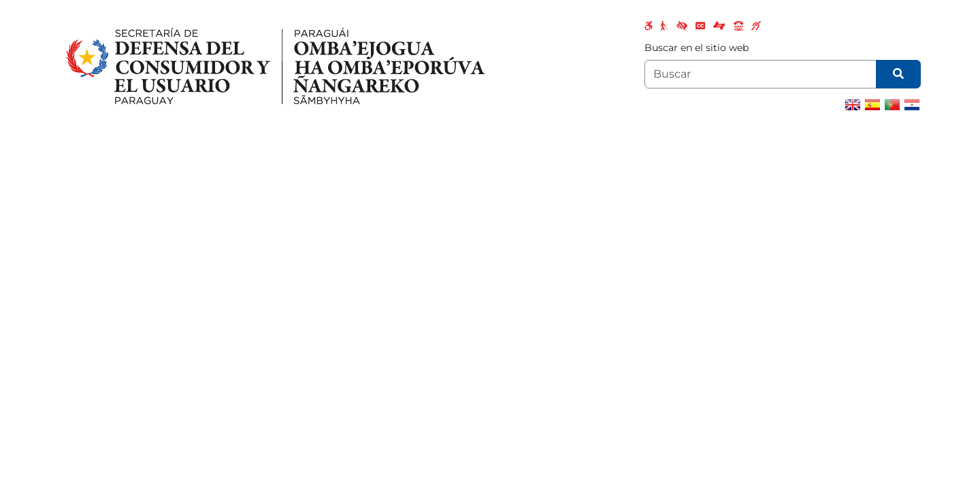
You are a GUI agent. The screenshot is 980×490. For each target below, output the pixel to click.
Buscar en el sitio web (697, 48)
